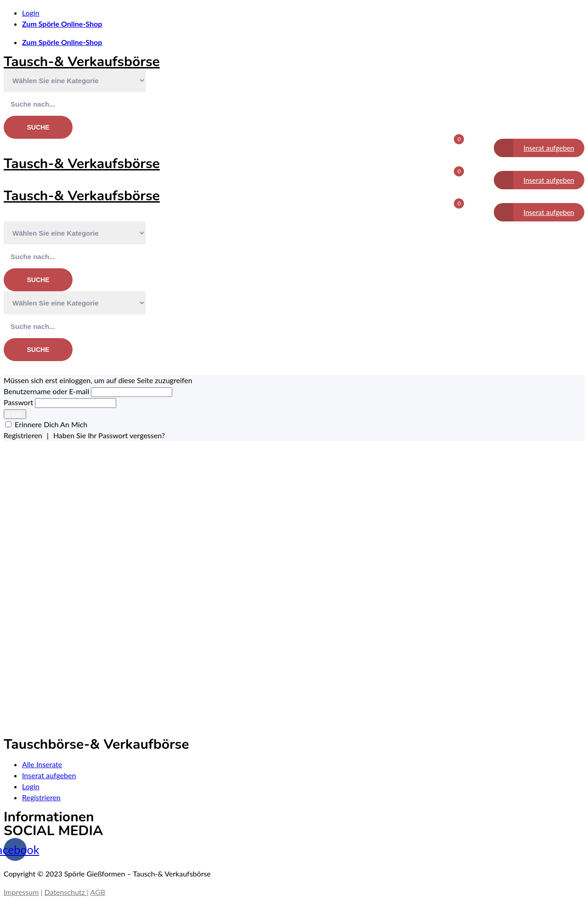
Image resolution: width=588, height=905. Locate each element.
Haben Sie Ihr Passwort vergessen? (109, 435)
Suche (38, 127)
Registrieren (23, 435)
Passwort (19, 402)
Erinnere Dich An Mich (51, 424)
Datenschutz (66, 892)
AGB (98, 892)
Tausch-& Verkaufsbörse (82, 62)
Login (15, 414)
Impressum (21, 892)
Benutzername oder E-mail (46, 391)
